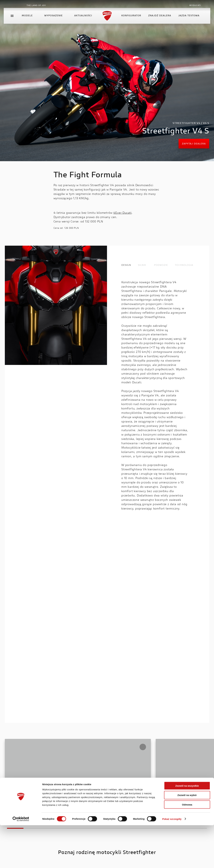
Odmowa (187, 847)
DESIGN (126, 265)
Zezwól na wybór (187, 838)
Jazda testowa (188, 20)
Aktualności (84, 20)
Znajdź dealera (159, 20)
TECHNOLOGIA (184, 265)
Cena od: (58, 228)
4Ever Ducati (122, 213)
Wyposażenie (57, 20)
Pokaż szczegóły (172, 862)
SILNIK (142, 265)
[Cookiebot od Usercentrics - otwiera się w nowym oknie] (21, 862)
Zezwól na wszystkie (187, 828)
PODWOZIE (161, 265)
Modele (31, 20)
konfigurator (130, 20)
